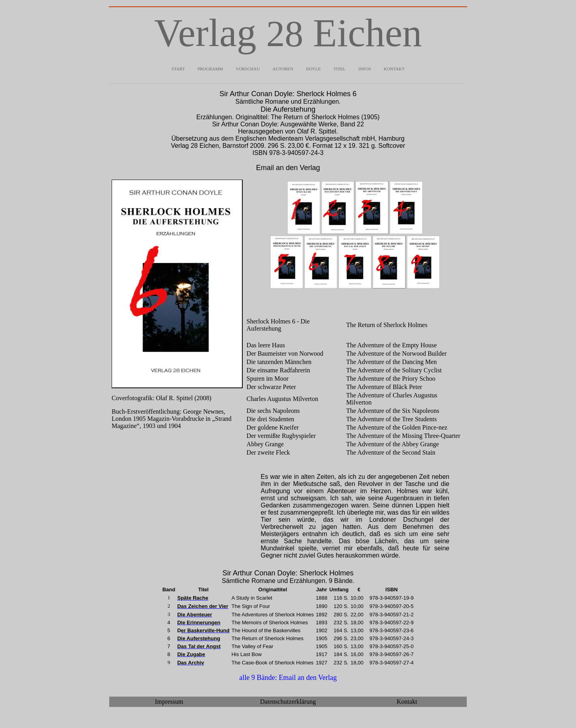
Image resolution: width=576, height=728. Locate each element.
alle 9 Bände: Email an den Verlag (288, 679)
